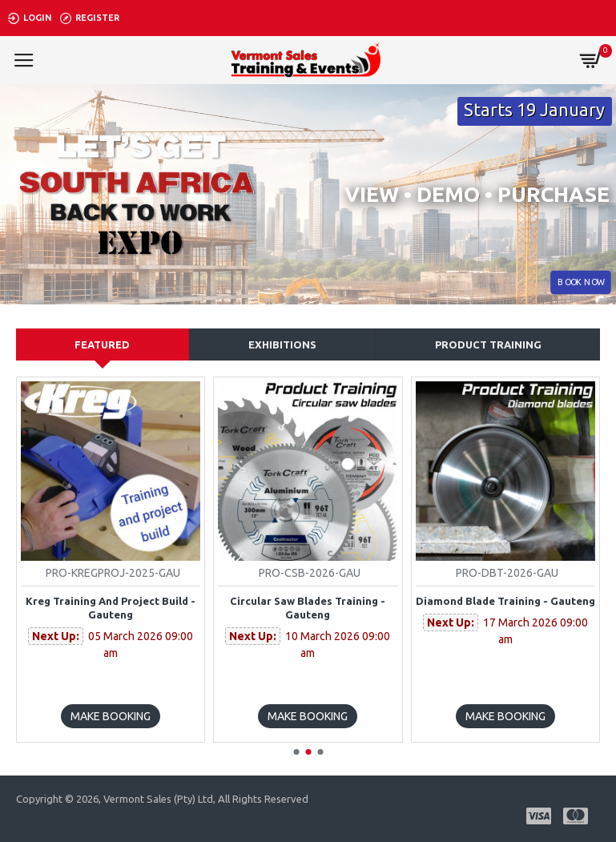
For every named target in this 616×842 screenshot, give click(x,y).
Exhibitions (282, 344)
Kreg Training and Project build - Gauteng (111, 608)
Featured (102, 344)
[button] (296, 752)
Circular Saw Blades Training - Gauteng (308, 608)
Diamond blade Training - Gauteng (505, 601)
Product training (488, 344)
